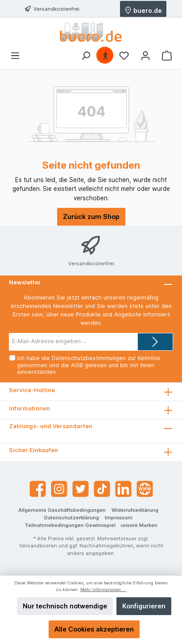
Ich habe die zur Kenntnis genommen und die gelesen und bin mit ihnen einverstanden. (89, 365)
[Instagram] (59, 489)
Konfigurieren (144, 606)
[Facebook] (38, 489)
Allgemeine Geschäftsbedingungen (62, 510)
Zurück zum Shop (91, 217)
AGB (77, 365)
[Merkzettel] (124, 56)
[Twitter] (81, 489)
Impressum (119, 518)
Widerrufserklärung (135, 510)
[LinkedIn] (123, 489)
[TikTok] (102, 489)
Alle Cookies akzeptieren (94, 629)
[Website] (145, 489)
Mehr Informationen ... (103, 589)
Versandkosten (38, 546)
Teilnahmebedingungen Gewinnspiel (70, 525)
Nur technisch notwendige (65, 606)
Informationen (29, 408)
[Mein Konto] (145, 56)
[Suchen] (86, 56)
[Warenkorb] (167, 56)
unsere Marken (139, 525)
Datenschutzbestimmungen (89, 358)
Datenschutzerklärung (72, 518)
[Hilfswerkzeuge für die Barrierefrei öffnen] (105, 56)
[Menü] (15, 56)
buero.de (143, 10)
